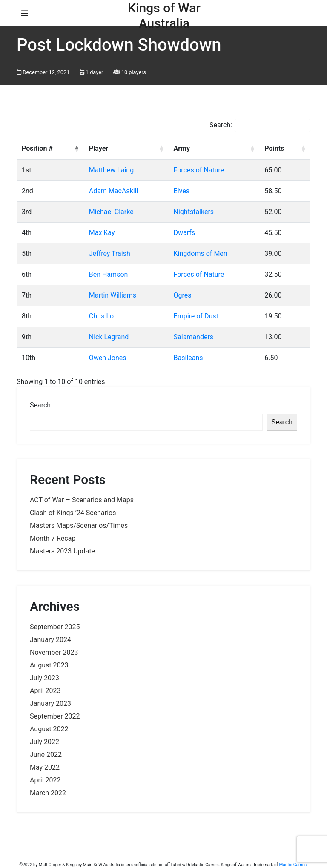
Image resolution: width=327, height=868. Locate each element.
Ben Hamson (109, 274)
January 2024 (50, 640)
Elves (182, 191)
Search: (260, 125)
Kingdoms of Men (201, 254)
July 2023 (44, 678)
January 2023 (50, 703)
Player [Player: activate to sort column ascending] (99, 148)
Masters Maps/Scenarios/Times (79, 526)
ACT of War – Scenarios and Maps (82, 500)
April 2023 (45, 691)
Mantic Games (293, 865)
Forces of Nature (199, 170)
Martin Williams (113, 295)
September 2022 (55, 716)
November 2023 (54, 652)
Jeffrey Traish (110, 254)
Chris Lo (102, 316)
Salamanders (194, 337)
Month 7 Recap (53, 538)
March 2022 (48, 793)
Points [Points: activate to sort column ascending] (274, 148)
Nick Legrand (109, 337)
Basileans (188, 358)
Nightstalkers (194, 212)
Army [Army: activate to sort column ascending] (182, 148)
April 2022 (45, 780)
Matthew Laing (111, 170)
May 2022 (45, 767)
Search (40, 405)
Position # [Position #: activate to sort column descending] (37, 148)
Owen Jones (108, 358)
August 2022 (49, 729)
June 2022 (46, 755)
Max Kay (102, 233)
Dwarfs (185, 233)
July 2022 (44, 742)
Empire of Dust (196, 316)
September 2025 (55, 627)
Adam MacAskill (114, 191)
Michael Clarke (111, 212)
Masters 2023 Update (62, 551)
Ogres (183, 295)
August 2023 (49, 665)
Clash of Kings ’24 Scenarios (73, 513)
